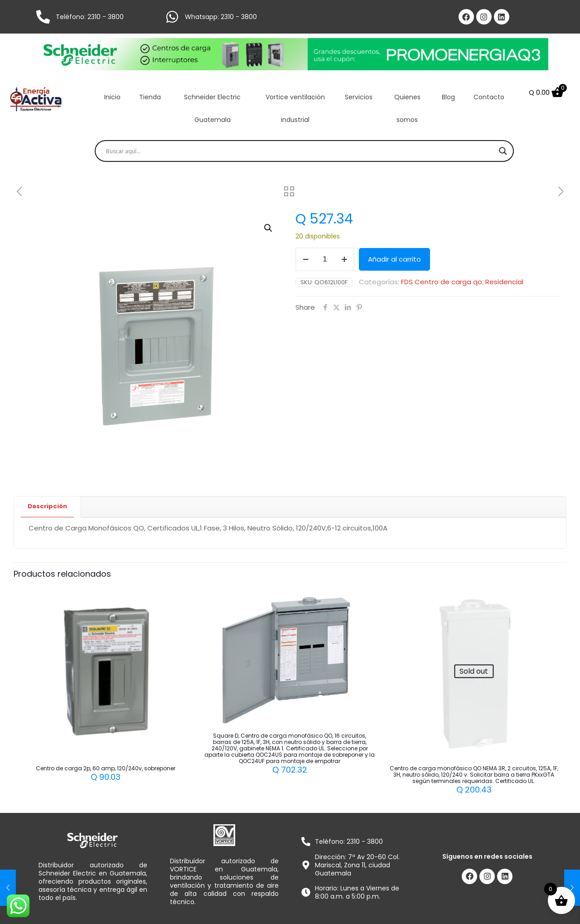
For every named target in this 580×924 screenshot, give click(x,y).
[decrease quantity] (306, 259)
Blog (448, 97)
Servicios (359, 97)
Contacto (489, 97)
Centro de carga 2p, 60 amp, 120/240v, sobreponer (106, 768)
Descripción (47, 506)
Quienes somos (407, 108)
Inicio (112, 97)
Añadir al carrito (394, 259)
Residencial (504, 282)
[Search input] (300, 151)
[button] (269, 228)
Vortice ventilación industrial (295, 108)
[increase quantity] (344, 259)
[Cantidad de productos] (325, 259)
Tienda (150, 97)
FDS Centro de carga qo (442, 282)
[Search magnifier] (503, 151)
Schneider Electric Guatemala (212, 108)
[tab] (48, 507)
